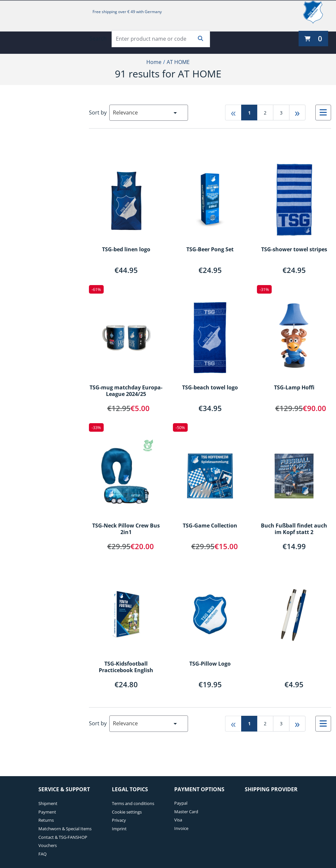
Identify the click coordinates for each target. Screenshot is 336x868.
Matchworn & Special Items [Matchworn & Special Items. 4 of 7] (65, 829)
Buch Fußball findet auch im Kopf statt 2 (294, 529)
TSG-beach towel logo (210, 388)
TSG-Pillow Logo (210, 664)
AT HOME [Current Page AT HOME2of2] (178, 62)
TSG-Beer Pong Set (210, 250)
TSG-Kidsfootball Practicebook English (126, 667)
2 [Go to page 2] (265, 113)
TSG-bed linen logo (126, 250)
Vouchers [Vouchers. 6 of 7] (48, 845)
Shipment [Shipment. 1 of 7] (48, 803)
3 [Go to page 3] (281, 113)
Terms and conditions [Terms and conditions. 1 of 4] (133, 803)
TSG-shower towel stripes (294, 250)
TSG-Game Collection (210, 526)
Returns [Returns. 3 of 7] (46, 820)
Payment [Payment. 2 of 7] (47, 812)
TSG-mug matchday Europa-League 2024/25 (126, 391)
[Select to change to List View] (323, 113)
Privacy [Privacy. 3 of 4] (119, 820)
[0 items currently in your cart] (313, 39)
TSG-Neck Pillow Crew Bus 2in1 (126, 529)
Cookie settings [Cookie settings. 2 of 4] (127, 812)
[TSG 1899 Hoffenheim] (318, 12)
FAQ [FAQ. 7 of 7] (42, 854)
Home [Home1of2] (154, 62)
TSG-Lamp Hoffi (294, 388)
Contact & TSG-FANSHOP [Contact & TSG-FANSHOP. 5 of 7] (63, 837)
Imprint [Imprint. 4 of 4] (119, 829)
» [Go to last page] (297, 112)
